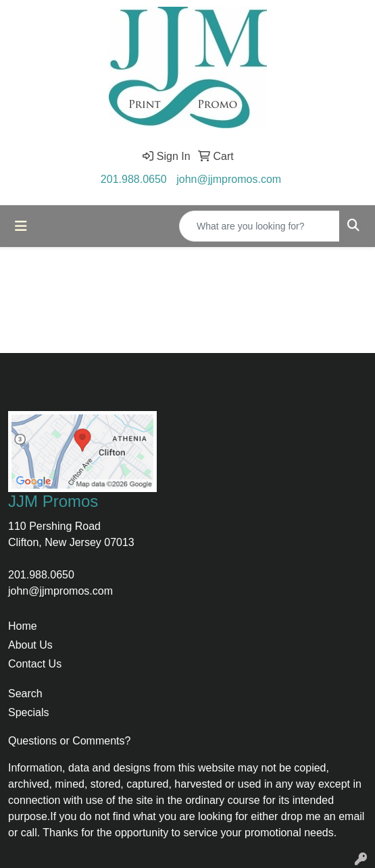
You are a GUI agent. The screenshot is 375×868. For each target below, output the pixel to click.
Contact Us (35, 664)
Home (23, 626)
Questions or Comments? (69, 741)
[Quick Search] (259, 226)
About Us (30, 645)
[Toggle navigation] (21, 226)
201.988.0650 (134, 179)
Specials (28, 712)
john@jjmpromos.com (229, 179)
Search (25, 694)
